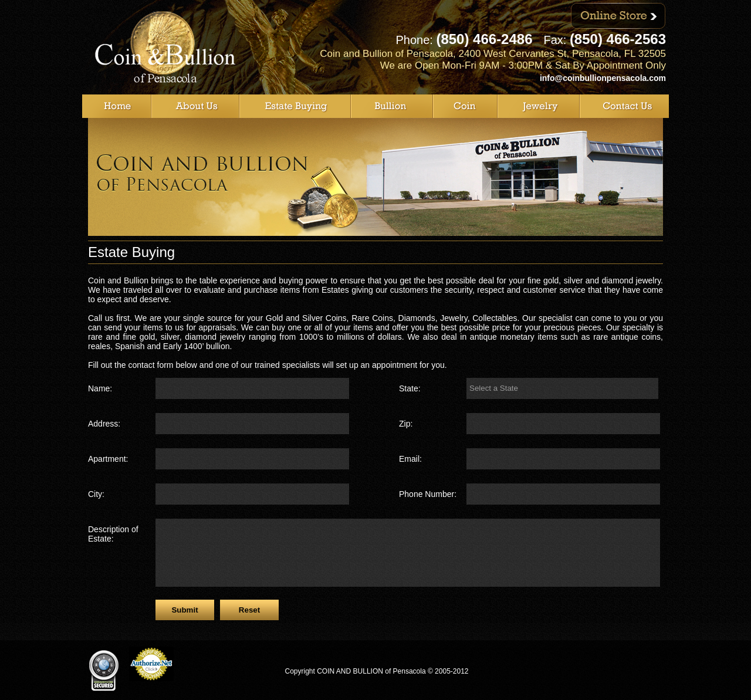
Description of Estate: (113, 534)
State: (410, 388)
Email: (410, 459)
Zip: (406, 424)
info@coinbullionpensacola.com (603, 78)
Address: (104, 424)
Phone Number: (428, 494)
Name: (100, 388)
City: (96, 494)
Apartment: (108, 459)
